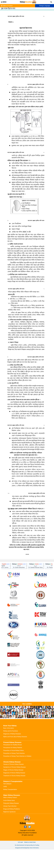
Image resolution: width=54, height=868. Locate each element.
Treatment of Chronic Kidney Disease (14, 794)
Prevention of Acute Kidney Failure (14, 769)
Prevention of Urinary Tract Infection (14, 772)
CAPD (5, 805)
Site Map (20, 861)
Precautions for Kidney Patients (13, 766)
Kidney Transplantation (10, 808)
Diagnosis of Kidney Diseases (12, 752)
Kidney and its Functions (11, 749)
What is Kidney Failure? (10, 816)
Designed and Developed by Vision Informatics (27, 866)
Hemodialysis (7, 802)
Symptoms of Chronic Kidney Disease (14, 786)
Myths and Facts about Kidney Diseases (15, 755)
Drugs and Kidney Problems (12, 827)
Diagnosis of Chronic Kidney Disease (14, 791)
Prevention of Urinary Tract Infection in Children (17, 775)
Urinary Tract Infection (10, 825)
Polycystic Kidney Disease (11, 822)
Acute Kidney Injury (9, 819)
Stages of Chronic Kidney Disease (13, 788)
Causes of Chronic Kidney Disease (13, 783)
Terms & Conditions (30, 861)
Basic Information (9, 747)
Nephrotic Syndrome (9, 830)
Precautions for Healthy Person (13, 763)
